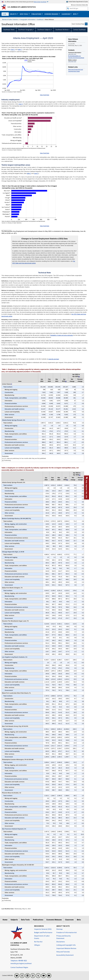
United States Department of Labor (77, 2)
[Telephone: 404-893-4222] (21, 961)
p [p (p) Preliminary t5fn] (67, 480)
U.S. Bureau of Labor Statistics (22, 7)
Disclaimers (61, 942)
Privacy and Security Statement (63, 937)
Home (5, 920)
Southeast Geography (25, 30)
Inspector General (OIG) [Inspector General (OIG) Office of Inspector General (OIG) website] (43, 929)
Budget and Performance (43, 932)
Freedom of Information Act (67, 932)
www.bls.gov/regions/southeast (76, 58)
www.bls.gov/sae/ (54, 359)
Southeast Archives (62, 30)
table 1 (20, 50)
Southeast (40, 19)
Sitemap (59, 929)
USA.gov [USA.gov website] (37, 945)
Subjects (14, 920)
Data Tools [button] (24, 14)
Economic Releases (54, 920)
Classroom (69, 920)
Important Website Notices (66, 948)
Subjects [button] (13, 14)
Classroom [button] (66, 14)
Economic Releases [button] (51, 14)
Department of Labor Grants (42, 937)
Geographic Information (28, 19)
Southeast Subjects (44, 30)
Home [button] (5, 14)
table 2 (29, 173)
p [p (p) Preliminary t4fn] (66, 381)
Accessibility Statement (65, 955)
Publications (38, 920)
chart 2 (21, 104)
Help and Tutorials (63, 952)
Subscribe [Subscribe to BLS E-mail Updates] (85, 5)
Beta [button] (75, 14)
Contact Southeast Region (19, 967)
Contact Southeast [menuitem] (79, 30)
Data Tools (25, 920)
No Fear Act (38, 942)
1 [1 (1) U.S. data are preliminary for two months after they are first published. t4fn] (11, 384)
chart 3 (36, 173)
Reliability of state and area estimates (62, 335)
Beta (79, 920)
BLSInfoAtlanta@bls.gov (75, 56)
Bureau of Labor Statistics (10, 19)
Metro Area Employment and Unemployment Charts (76, 70)
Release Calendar (76, 5)
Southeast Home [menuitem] (9, 30)
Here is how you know (40, 2)
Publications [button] (37, 14)
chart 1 (13, 50)
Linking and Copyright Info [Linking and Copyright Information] (66, 945)
